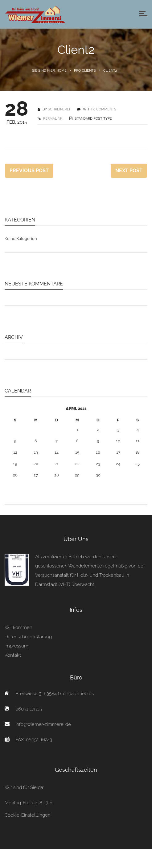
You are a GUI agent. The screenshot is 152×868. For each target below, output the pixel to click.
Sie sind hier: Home (49, 71)
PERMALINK (52, 119)
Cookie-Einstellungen (28, 815)
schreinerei (59, 109)
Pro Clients (85, 71)
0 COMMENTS (105, 109)
